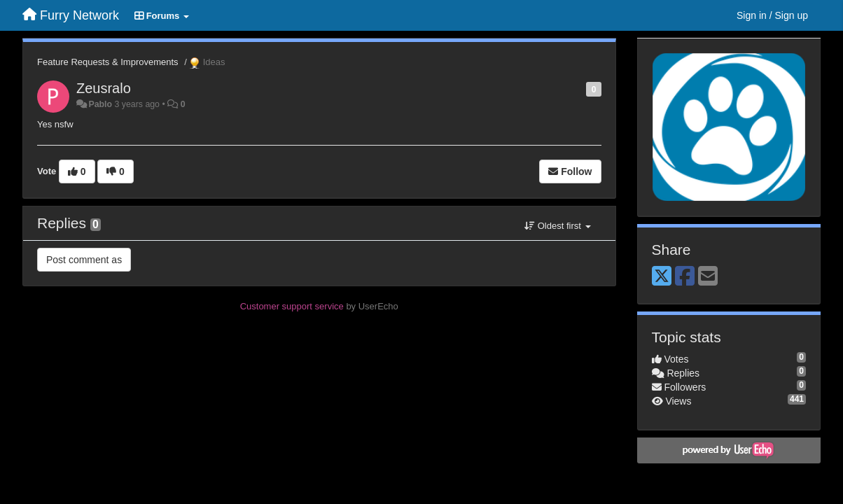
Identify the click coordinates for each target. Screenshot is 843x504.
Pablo (100, 104)
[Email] (708, 277)
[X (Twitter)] (662, 277)
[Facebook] (685, 277)
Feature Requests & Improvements (108, 62)
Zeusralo (104, 88)
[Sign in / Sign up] (772, 15)
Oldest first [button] (557, 226)
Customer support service (292, 306)
